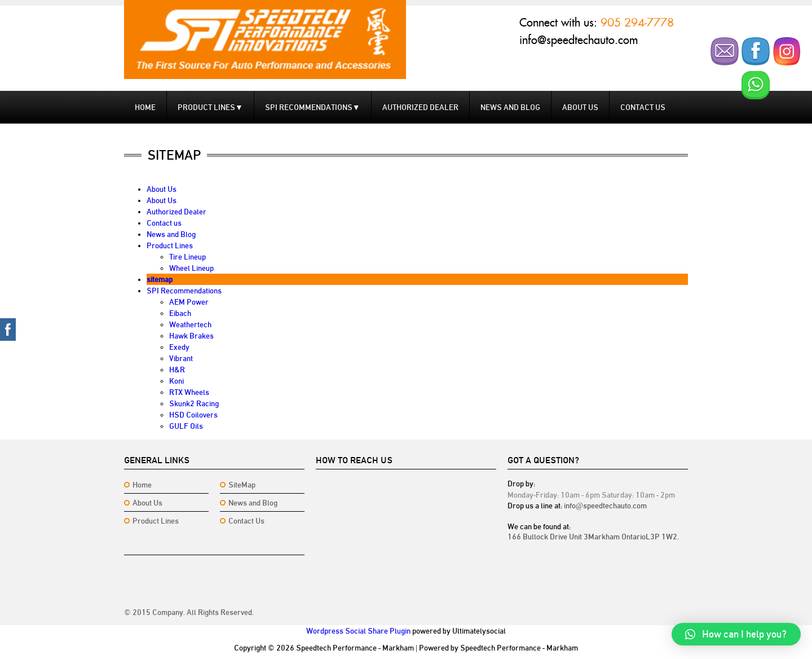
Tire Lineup (187, 257)
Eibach (180, 313)
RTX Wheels (189, 392)
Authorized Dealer (420, 107)
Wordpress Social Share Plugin (358, 631)
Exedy (179, 347)
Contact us (643, 107)
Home (145, 107)
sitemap (160, 279)
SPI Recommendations (313, 107)
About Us (580, 107)
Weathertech (190, 324)
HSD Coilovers (193, 415)
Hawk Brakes (191, 336)
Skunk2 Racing (194, 403)
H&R (177, 370)
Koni (176, 381)
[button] (736, 634)
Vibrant (181, 358)
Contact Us (246, 521)
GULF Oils (186, 426)
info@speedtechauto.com (579, 40)
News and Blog (510, 107)
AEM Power (189, 302)
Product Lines (210, 107)
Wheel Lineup (191, 268)
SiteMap (242, 485)
